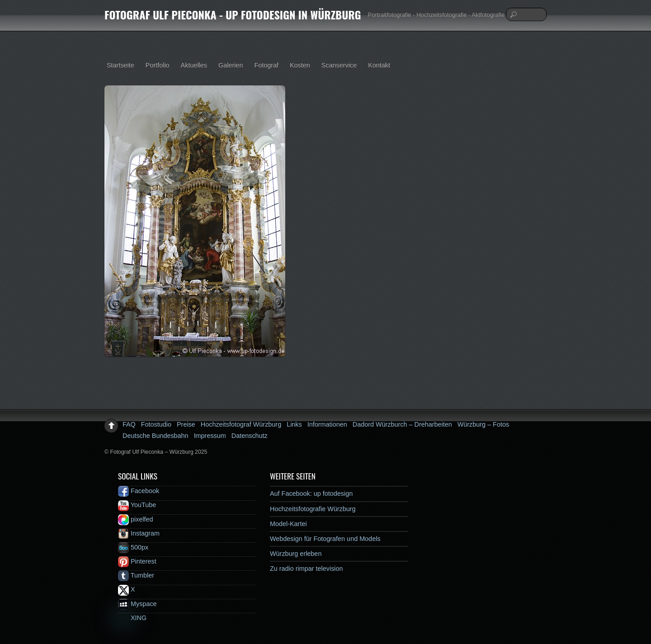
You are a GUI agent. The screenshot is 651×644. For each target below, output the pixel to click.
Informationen (327, 424)
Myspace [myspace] (137, 604)
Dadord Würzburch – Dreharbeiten (402, 424)
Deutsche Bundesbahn (156, 436)
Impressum (210, 436)
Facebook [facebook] (139, 491)
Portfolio (158, 65)
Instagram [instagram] (139, 533)
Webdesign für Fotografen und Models (325, 539)
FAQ (129, 424)
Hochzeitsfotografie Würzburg (313, 509)
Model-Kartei (288, 524)
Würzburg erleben (296, 554)
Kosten (300, 65)
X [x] (127, 589)
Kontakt (379, 65)
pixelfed (136, 519)
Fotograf (266, 65)
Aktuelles (194, 65)
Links (294, 424)
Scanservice (339, 65)
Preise (186, 424)
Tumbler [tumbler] (136, 575)
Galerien (231, 65)
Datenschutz (250, 436)
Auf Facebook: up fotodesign (311, 494)
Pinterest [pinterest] (137, 561)
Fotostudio (156, 424)
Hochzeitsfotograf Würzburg (241, 424)
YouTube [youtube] (137, 505)
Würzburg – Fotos (483, 424)
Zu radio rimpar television (307, 569)
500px (133, 547)
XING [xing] (132, 618)
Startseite (120, 65)
